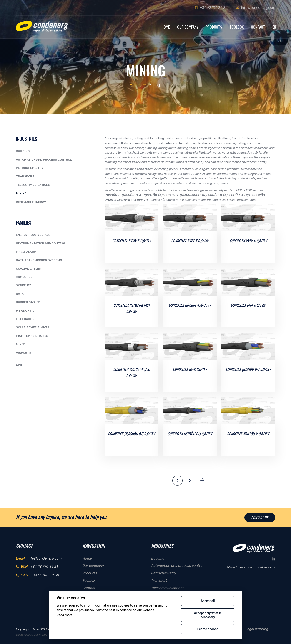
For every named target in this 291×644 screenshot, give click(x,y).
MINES (21, 344)
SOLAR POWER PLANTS (33, 327)
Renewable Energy (31, 202)
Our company (188, 27)
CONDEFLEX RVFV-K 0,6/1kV (190, 241)
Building (23, 151)
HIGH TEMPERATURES (32, 336)
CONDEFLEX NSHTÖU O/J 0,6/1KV (190, 434)
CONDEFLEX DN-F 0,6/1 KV (248, 305)
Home (166, 27)
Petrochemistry (30, 168)
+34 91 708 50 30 (45, 575)
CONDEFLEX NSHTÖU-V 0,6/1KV (248, 434)
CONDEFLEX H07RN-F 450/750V (190, 305)
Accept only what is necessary (208, 615)
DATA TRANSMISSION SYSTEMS (39, 260)
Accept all (208, 601)
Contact (258, 27)
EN (274, 27)
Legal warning (257, 629)
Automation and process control (44, 160)
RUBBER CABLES (28, 302)
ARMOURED (24, 277)
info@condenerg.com (258, 8)
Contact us (260, 518)
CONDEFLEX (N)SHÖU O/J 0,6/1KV (248, 369)
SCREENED (24, 285)
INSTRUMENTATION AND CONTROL (41, 243)
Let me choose (208, 629)
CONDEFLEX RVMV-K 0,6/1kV (132, 241)
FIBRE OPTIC (25, 311)
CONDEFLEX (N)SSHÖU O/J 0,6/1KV (131, 434)
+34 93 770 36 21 (213, 8)
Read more (64, 615)
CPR (19, 365)
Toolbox (237, 27)
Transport (25, 176)
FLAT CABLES (26, 319)
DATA (20, 294)
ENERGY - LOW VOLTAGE (33, 235)
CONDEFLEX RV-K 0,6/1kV (190, 369)
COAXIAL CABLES (28, 269)
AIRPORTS (24, 353)
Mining (21, 193)
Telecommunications (33, 185)
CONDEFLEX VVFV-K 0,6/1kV (248, 241)
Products (214, 27)
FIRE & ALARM (26, 252)
